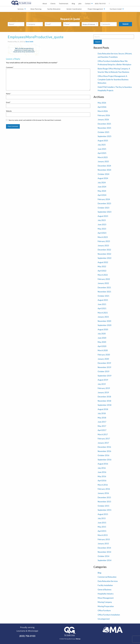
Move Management (106, 598)
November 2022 (104, 254)
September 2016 (105, 460)
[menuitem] (45, 4)
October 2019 (103, 371)
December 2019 (104, 363)
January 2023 (103, 246)
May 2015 (102, 527)
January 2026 (103, 120)
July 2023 (102, 220)
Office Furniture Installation (109, 615)
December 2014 (104, 548)
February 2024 (104, 199)
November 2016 (104, 451)
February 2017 (104, 439)
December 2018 (104, 397)
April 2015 (102, 531)
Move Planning (36, 9)
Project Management (95, 9)
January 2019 (103, 392)
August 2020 (103, 329)
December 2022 (104, 250)
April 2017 (102, 430)
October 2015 (103, 506)
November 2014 (104, 552)
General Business (105, 590)
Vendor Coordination (74, 9)
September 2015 (105, 510)
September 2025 (105, 136)
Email (8, 102)
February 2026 (104, 115)
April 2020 (102, 346)
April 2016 (102, 481)
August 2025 (103, 141)
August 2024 (103, 178)
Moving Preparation (106, 606)
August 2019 (103, 380)
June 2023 (102, 224)
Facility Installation (105, 585)
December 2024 (104, 166)
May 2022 (102, 266)
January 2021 (103, 317)
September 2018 (105, 405)
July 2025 (102, 145)
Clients (53, 4)
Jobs (80, 4)
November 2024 (104, 170)
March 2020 (103, 350)
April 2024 (102, 195)
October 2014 (103, 556)
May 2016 (102, 476)
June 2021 (102, 304)
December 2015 (104, 497)
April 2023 (102, 233)
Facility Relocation (54, 9)
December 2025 (104, 124)
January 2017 (103, 443)
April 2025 (102, 153)
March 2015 (103, 535)
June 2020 (102, 338)
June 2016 (102, 472)
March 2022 (103, 275)
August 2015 (103, 514)
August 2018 (103, 409)
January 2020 (103, 359)
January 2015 (103, 544)
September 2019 (105, 376)
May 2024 (102, 191)
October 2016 (103, 455)
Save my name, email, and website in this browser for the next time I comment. (35, 120)
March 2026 (103, 111)
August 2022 (103, 262)
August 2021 (103, 300)
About (45, 4)
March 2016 (103, 485)
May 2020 (102, 342)
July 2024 (102, 183)
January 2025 (103, 161)
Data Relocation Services (108, 581)
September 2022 (105, 258)
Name (9, 94)
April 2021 (102, 308)
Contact (88, 4)
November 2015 (104, 502)
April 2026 (102, 107)
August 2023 (103, 216)
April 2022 (102, 271)
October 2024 (103, 174)
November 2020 (104, 321)
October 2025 (103, 132)
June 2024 (102, 187)
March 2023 (103, 237)
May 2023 (102, 229)
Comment (10, 67)
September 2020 (105, 325)
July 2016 (102, 468)
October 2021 (103, 296)
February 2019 (104, 388)
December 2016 (104, 447)
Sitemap (78, 639)
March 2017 (103, 434)
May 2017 (102, 426)
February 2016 (104, 489)
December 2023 (104, 203)
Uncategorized (104, 619)
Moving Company (105, 602)
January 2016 (103, 493)
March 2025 (103, 157)
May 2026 (102, 103)
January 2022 (103, 283)
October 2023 (103, 208)
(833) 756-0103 (100, 4)
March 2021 (103, 313)
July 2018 (102, 413)
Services (21, 9)
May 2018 (102, 418)
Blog (73, 4)
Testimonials (64, 4)
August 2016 (103, 464)
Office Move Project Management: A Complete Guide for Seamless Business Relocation (113, 79)
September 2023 (105, 212)
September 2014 (105, 560)
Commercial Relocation (107, 577)
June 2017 (102, 422)
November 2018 (104, 401)
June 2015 (102, 523)
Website (9, 111)
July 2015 (102, 518)
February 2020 (104, 355)
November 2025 (104, 128)
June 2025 (102, 149)
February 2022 (104, 279)
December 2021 (104, 287)
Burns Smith (29, 42)
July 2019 (102, 384)
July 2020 (102, 334)
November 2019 (104, 367)
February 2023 (104, 241)
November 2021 (104, 292)
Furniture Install (116, 9)
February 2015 (104, 539)
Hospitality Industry (106, 594)
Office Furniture (104, 610)
